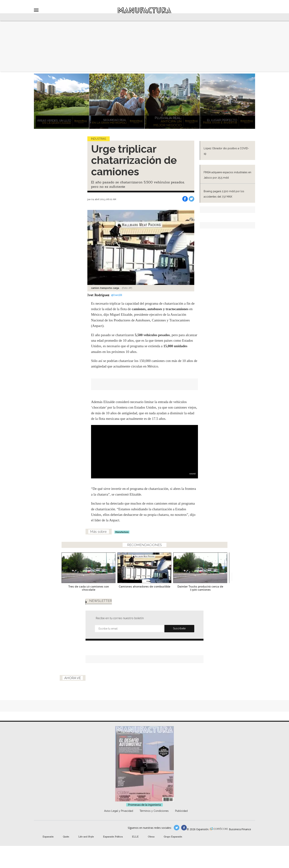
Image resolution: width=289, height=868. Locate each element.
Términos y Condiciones (154, 811)
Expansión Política (113, 836)
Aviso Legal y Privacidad (119, 811)
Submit (179, 629)
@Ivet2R (117, 295)
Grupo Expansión (173, 836)
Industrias (99, 139)
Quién (66, 836)
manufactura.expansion (184, 828)
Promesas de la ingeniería (144, 805)
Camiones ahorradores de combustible (144, 586)
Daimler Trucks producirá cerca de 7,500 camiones (200, 588)
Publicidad (181, 811)
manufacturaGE (177, 828)
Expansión (48, 836)
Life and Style (86, 836)
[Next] (229, 567)
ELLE (135, 836)
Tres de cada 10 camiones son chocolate (89, 588)
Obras (151, 836)
